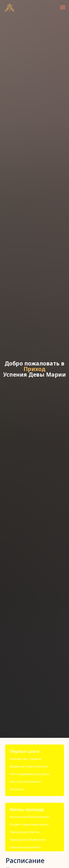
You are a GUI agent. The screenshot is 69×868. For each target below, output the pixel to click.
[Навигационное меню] (63, 7)
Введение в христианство (29, 766)
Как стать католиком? (25, 782)
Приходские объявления (28, 840)
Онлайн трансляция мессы (29, 824)
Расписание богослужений (29, 817)
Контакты (17, 789)
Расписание (25, 860)
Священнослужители (25, 847)
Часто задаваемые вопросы (30, 774)
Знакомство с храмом (25, 759)
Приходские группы (25, 832)
